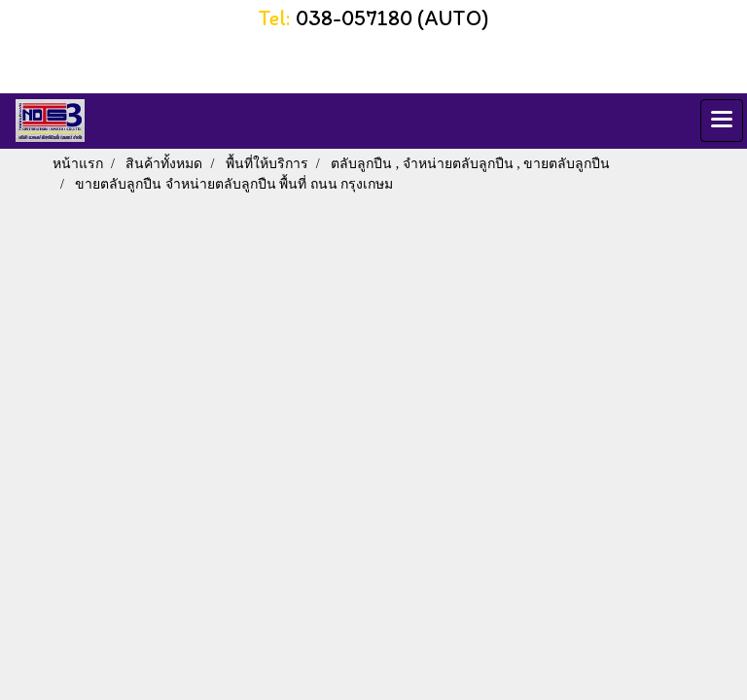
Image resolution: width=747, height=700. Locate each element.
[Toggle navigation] (722, 121)
